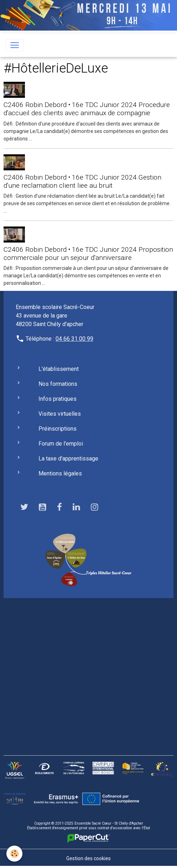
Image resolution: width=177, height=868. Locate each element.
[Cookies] (14, 854)
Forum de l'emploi (61, 444)
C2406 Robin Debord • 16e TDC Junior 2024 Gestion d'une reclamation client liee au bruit (82, 181)
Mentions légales (60, 473)
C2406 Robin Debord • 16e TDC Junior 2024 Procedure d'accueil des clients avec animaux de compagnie (87, 109)
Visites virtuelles (60, 414)
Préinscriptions (58, 429)
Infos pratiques (58, 399)
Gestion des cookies (88, 858)
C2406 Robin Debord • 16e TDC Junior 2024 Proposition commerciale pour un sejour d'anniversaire (88, 254)
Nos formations (58, 384)
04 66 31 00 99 (74, 339)
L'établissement (59, 369)
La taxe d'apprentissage (68, 459)
